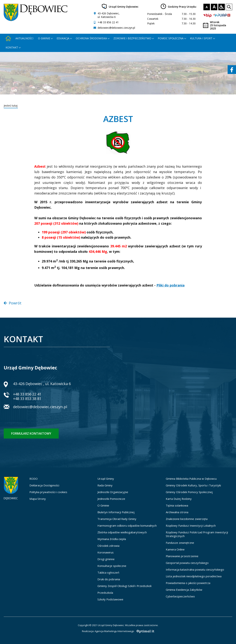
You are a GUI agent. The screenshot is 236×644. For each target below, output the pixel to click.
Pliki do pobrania (171, 285)
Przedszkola (105, 593)
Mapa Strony (38, 499)
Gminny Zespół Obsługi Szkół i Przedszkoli (124, 586)
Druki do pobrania (109, 579)
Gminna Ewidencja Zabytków (184, 590)
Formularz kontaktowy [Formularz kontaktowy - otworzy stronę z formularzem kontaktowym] (31, 433)
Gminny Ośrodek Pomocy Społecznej (189, 492)
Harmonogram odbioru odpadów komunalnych (127, 526)
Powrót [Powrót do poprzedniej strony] (13, 303)
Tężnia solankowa (177, 505)
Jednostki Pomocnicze (111, 499)
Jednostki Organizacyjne (113, 492)
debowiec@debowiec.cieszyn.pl (116, 28)
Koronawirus (106, 552)
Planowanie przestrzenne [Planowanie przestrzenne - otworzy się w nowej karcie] (182, 556)
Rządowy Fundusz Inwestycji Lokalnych (191, 526)
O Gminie (103, 505)
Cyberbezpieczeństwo (180, 596)
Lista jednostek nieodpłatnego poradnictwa (194, 576)
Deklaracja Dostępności (44, 485)
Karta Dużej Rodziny (179, 499)
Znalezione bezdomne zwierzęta (187, 519)
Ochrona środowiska (91, 38)
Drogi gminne (106, 559)
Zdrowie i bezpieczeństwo (132, 38)
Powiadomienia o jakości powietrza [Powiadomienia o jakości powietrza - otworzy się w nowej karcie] (188, 583)
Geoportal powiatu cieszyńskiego (187, 563)
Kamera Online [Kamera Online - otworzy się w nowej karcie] (175, 549)
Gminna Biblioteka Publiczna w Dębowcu (191, 479)
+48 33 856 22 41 (108, 22)
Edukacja (63, 38)
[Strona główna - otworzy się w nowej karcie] (8, 38)
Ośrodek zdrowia (108, 546)
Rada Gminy (105, 485)
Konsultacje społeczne (112, 566)
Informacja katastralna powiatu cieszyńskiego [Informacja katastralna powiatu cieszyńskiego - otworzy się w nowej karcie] (195, 569)
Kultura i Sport (201, 38)
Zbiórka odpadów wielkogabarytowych (122, 532)
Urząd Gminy (106, 479)
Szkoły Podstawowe (110, 599)
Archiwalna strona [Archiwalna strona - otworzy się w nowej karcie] (177, 512)
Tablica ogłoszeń (108, 572)
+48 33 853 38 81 (27, 399)
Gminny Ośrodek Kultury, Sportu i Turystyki (193, 485)
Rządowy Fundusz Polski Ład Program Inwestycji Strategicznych (197, 534)
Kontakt (12, 47)
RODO (34, 479)
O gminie (44, 38)
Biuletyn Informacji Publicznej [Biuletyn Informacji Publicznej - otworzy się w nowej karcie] (116, 512)
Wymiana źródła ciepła (112, 539)
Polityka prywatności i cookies (48, 492)
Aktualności (24, 38)
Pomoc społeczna (171, 38)
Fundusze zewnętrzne (180, 543)
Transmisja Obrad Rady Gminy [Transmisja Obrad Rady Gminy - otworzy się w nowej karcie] (117, 519)
